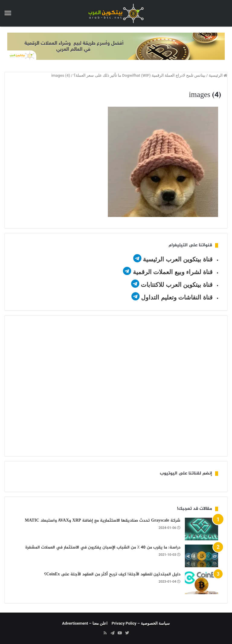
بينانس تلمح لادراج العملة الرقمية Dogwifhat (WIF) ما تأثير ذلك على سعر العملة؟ (139, 75)
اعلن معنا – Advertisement (85, 623)
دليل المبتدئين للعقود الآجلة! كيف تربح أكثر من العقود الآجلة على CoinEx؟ (112, 574)
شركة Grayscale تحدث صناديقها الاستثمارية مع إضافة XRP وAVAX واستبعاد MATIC (103, 521)
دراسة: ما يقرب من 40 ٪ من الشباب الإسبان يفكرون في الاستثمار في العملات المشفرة (103, 547)
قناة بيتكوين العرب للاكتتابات (176, 285)
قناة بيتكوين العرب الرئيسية (178, 259)
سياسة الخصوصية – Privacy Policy (141, 623)
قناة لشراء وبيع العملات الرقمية (173, 272)
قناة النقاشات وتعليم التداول (177, 297)
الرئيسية (218, 75)
